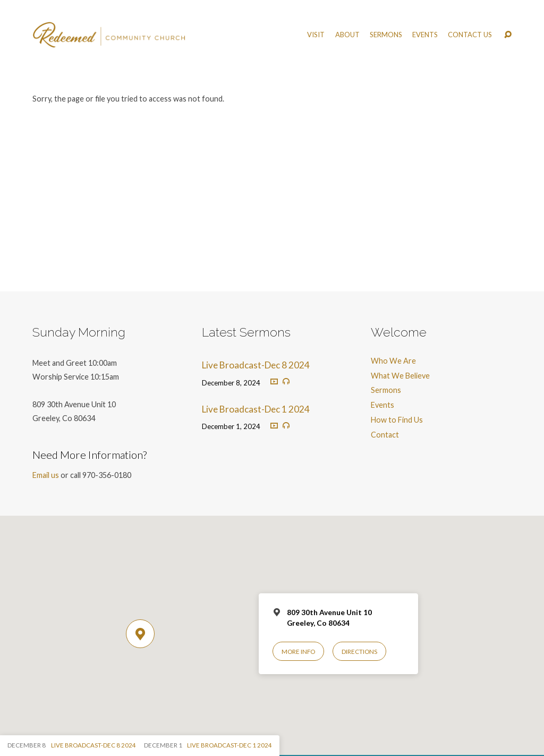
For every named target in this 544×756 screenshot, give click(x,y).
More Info (298, 652)
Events (425, 35)
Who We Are (393, 361)
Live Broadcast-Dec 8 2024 (256, 365)
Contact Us (470, 35)
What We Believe (400, 376)
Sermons (386, 35)
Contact (385, 435)
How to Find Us (397, 420)
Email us (46, 475)
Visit (316, 35)
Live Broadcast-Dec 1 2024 (256, 409)
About (347, 35)
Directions (359, 652)
